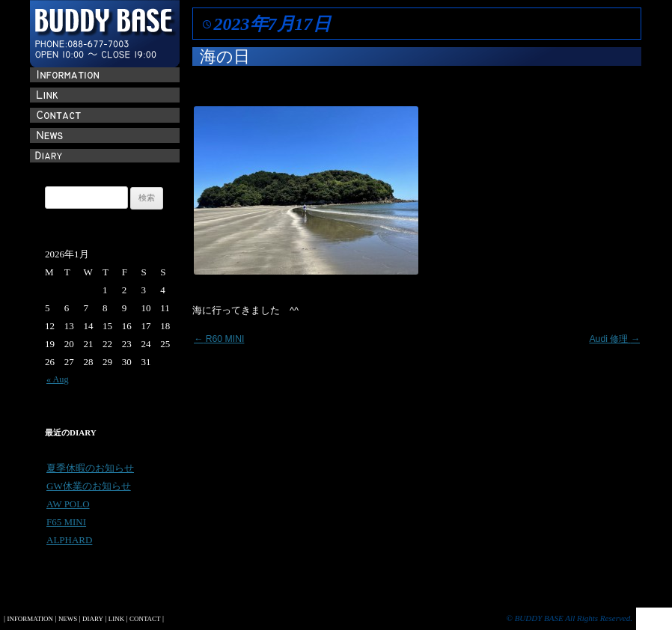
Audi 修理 (614, 339)
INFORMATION (30, 619)
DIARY (93, 619)
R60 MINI (219, 339)
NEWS (68, 619)
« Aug (58, 379)
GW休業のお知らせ (89, 486)
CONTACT (145, 619)
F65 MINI (66, 522)
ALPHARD (69, 540)
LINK (116, 619)
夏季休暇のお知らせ (90, 468)
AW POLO (68, 504)
